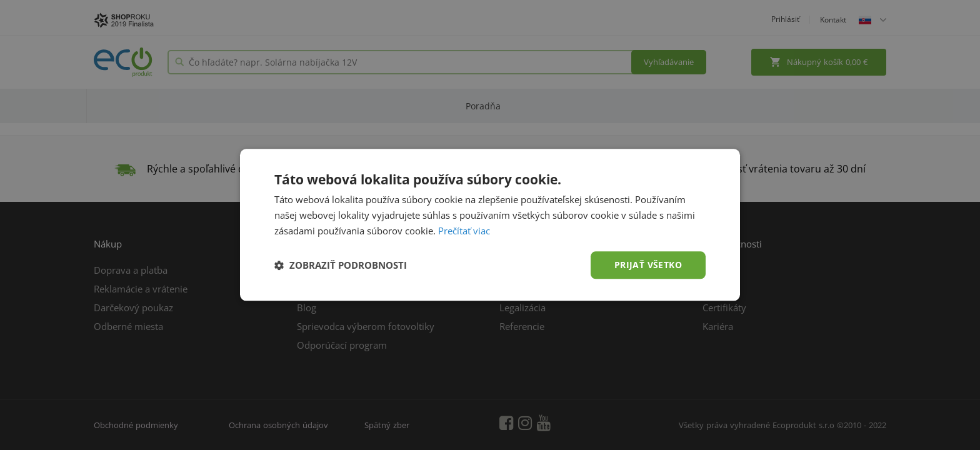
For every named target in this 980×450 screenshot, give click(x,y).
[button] (341, 265)
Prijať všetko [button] (648, 265)
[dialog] (490, 225)
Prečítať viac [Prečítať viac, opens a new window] (464, 231)
